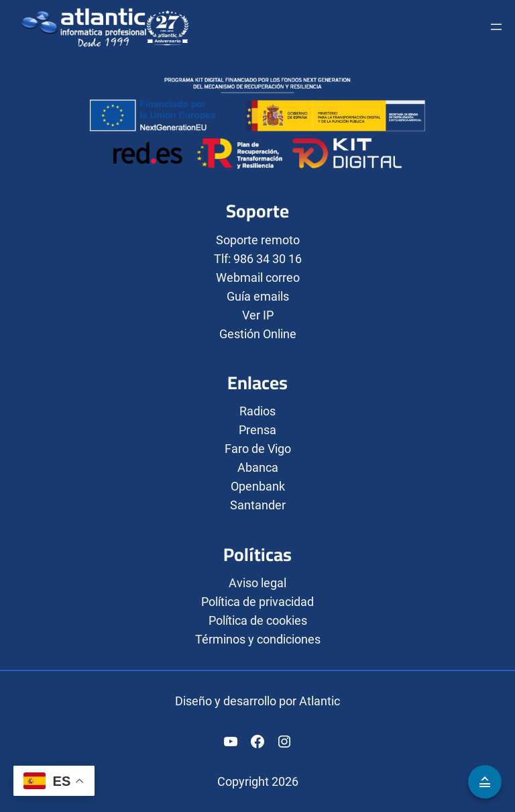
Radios (257, 411)
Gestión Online (258, 334)
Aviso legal (257, 583)
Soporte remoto (258, 240)
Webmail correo (258, 277)
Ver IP (258, 315)
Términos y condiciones (258, 639)
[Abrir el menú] (496, 27)
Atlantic (320, 701)
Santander (258, 505)
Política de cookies (258, 620)
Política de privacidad (257, 602)
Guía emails (258, 296)
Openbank (258, 486)
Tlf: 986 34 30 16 (258, 259)
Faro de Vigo (258, 449)
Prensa (257, 430)
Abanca (258, 467)
